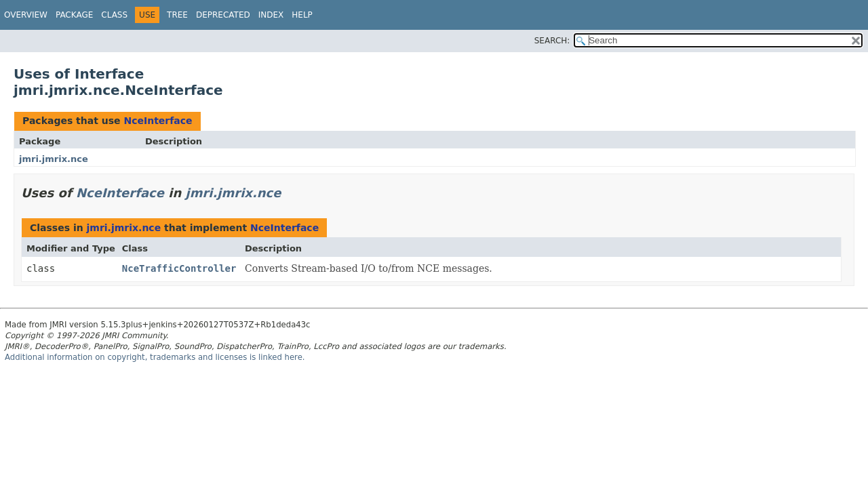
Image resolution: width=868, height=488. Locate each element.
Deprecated (223, 15)
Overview (26, 15)
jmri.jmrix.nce (54, 159)
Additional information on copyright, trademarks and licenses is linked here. (155, 357)
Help (302, 15)
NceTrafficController (179, 268)
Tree (177, 15)
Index (271, 15)
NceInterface (158, 121)
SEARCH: (552, 41)
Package (74, 15)
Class (114, 15)
